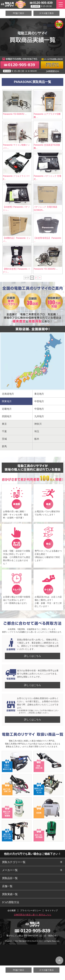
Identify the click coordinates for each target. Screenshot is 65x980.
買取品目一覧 (10, 878)
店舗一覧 (7, 886)
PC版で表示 (19, 13)
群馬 (4, 446)
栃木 (37, 439)
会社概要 (12, 910)
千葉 (4, 431)
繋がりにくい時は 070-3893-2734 (22, 936)
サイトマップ (51, 910)
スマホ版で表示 (46, 13)
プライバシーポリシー (31, 910)
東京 (4, 424)
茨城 (4, 439)
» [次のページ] (40, 278)
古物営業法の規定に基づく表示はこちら (33, 915)
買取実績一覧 (10, 894)
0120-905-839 (43, 3)
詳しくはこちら (33, 656)
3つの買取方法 (11, 902)
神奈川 (38, 424)
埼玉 (37, 431)
